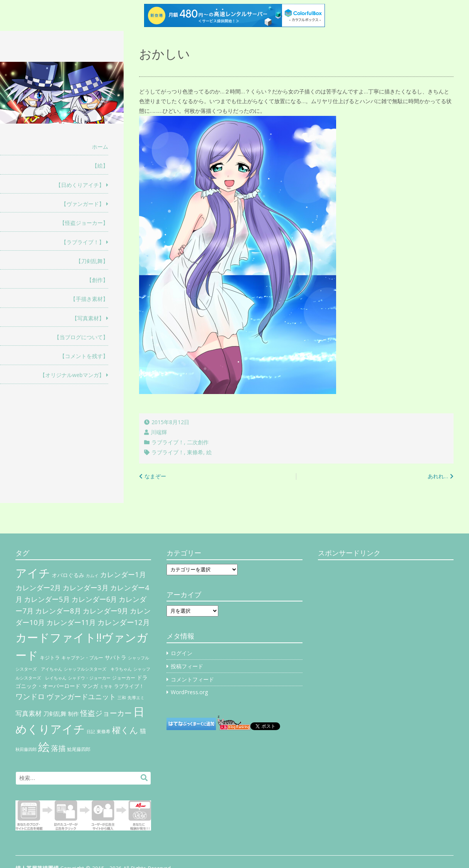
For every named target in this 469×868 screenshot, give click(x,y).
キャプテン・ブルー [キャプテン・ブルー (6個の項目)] (82, 658)
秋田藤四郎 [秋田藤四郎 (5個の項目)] (26, 749)
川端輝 (159, 432)
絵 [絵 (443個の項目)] (44, 747)
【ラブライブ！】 (83, 242)
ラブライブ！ (168, 442)
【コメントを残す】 (84, 356)
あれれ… (438, 476)
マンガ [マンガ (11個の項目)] (90, 686)
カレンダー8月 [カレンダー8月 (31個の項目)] (58, 611)
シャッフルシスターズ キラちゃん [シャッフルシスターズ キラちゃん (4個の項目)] (98, 669)
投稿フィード (187, 666)
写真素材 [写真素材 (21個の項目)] (29, 713)
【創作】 (97, 280)
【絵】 (100, 166)
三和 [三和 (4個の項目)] (122, 698)
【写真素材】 (88, 318)
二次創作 (198, 442)
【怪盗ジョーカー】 (84, 223)
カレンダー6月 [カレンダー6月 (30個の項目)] (94, 599)
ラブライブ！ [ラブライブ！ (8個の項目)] (129, 686)
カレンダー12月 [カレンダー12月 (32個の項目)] (124, 622)
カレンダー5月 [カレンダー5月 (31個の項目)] (47, 599)
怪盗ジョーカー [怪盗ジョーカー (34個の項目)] (106, 713)
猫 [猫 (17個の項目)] (143, 731)
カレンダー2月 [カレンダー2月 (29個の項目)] (38, 588)
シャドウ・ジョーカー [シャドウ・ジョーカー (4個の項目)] (89, 678)
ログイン (182, 653)
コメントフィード (192, 679)
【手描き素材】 (89, 299)
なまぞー (155, 476)
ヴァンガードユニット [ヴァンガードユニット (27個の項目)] (81, 696)
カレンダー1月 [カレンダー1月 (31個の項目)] (123, 574)
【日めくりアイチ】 (80, 185)
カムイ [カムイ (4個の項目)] (92, 576)
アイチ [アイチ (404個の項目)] (33, 573)
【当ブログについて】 (81, 337)
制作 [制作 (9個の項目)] (73, 714)
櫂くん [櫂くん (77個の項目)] (125, 730)
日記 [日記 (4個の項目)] (91, 732)
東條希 (195, 452)
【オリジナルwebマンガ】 (72, 375)
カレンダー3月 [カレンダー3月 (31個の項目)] (86, 587)
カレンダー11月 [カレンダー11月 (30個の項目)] (71, 622)
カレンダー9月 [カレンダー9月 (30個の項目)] (105, 611)
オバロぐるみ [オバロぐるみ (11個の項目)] (68, 575)
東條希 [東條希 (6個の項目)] (104, 731)
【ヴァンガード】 (83, 204)
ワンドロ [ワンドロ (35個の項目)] (30, 696)
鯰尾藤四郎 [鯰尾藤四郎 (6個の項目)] (79, 749)
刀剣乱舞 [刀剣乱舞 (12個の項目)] (55, 713)
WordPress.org (189, 692)
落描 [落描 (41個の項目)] (58, 748)
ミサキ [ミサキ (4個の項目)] (106, 686)
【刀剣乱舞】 (92, 261)
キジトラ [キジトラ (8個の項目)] (50, 657)
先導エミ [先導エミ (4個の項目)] (136, 698)
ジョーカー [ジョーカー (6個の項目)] (124, 678)
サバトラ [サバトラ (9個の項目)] (116, 657)
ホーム (100, 147)
